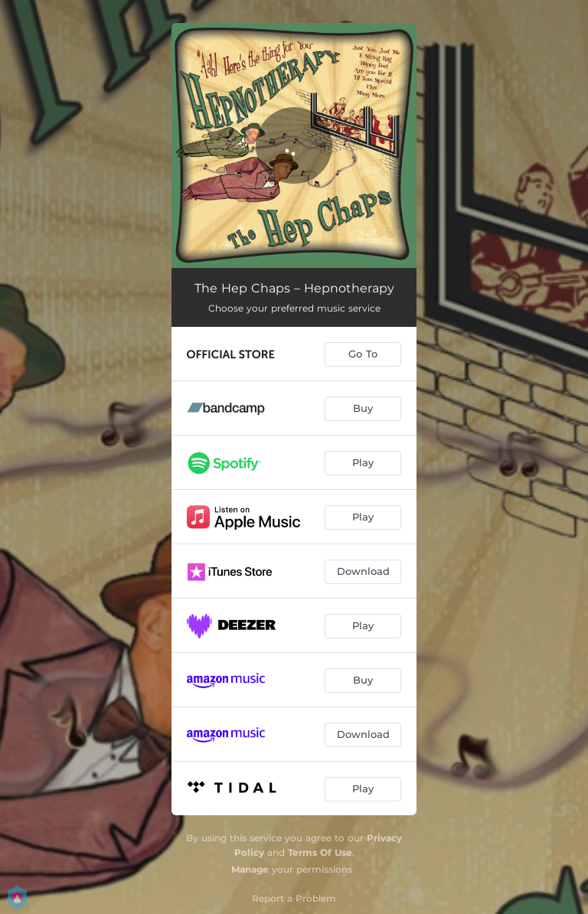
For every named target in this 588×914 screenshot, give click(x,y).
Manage (250, 869)
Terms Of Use (320, 852)
